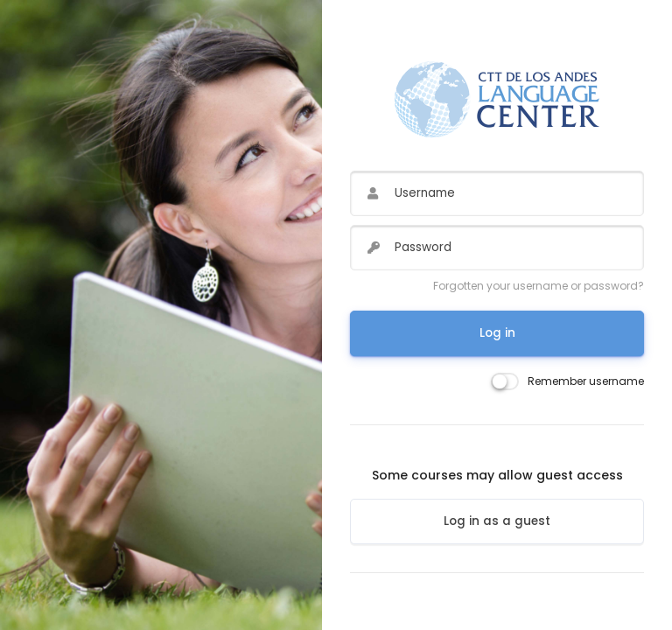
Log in (497, 333)
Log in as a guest (497, 521)
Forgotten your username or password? (539, 286)
